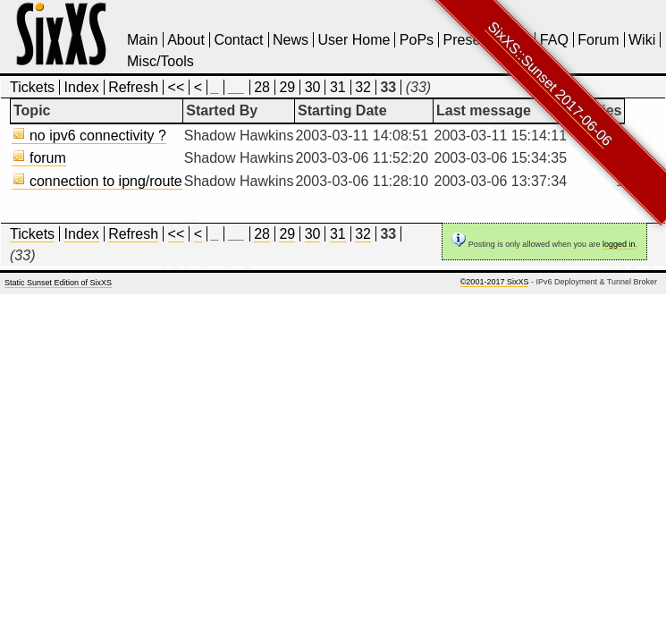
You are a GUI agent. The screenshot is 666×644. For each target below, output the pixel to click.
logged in (619, 244)
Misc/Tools (160, 61)
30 (313, 87)
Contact (238, 40)
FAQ (554, 40)
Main (143, 40)
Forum (598, 40)
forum (39, 158)
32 (363, 87)
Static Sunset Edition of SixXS (58, 283)
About (186, 40)
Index (82, 87)
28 (262, 87)
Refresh (133, 87)
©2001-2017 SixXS (495, 282)
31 (338, 87)
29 (287, 87)
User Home (354, 40)
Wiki (642, 40)
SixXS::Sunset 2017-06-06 (550, 84)
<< (177, 87)
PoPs (417, 40)
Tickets (32, 87)
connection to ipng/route (97, 181)
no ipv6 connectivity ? (89, 136)
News (291, 40)
